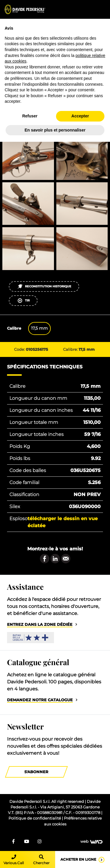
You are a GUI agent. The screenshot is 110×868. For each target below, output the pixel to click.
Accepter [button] (80, 116)
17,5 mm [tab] (39, 328)
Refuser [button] (30, 116)
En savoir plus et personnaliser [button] (55, 130)
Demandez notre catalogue (40, 700)
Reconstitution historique (44, 286)
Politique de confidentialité (35, 818)
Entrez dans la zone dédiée (40, 625)
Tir (23, 300)
